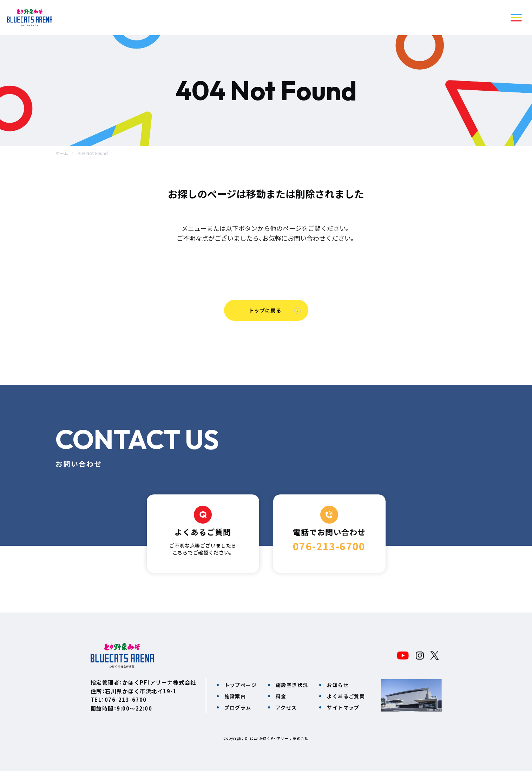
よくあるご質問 (346, 696)
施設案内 (235, 696)
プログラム (238, 707)
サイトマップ (343, 707)
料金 (281, 696)
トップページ (241, 685)
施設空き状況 (292, 685)
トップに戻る (265, 310)
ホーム (62, 153)
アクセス (286, 707)
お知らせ (338, 685)
